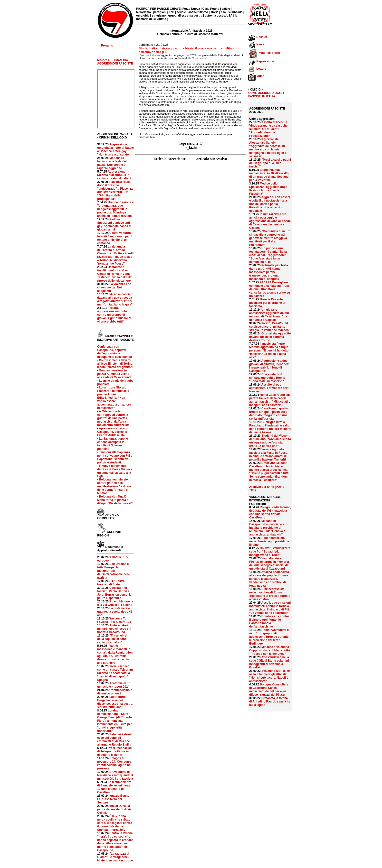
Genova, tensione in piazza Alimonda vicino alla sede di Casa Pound (114, 374)
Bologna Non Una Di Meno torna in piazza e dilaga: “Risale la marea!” (115, 500)
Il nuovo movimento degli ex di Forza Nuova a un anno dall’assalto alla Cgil (115, 471)
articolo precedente (170, 159)
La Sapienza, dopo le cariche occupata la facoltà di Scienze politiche (113, 444)
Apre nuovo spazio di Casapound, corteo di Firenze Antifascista (113, 432)
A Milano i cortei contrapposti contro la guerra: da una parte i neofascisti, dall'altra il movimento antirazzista (113, 418)
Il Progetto (106, 46)
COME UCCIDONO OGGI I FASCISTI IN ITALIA (266, 95)
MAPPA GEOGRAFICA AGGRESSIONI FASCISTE (115, 62)
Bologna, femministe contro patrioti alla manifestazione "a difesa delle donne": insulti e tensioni (114, 486)
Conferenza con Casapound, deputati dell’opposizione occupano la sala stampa (115, 352)
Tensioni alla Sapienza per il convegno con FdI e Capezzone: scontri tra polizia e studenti (115, 457)
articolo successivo (212, 159)
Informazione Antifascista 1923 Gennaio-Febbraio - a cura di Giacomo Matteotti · (191, 32)
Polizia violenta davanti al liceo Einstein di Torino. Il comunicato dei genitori (115, 364)
